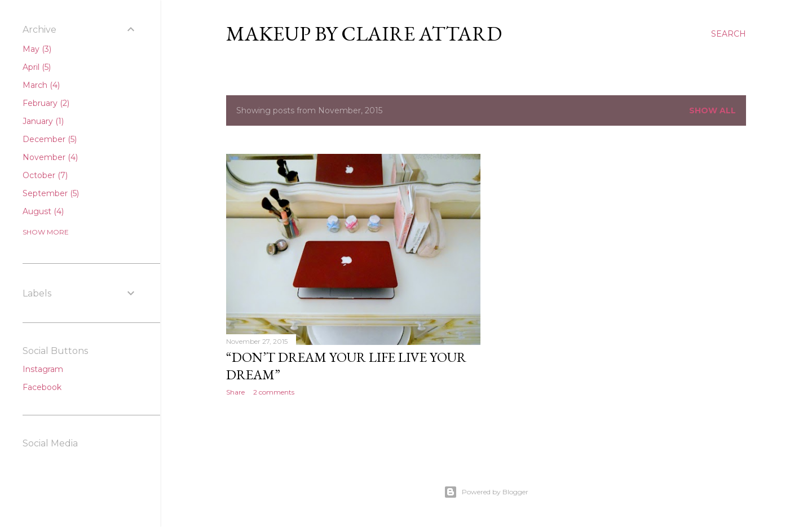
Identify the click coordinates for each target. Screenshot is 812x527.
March (41, 85)
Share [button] (235, 392)
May (37, 49)
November (50, 157)
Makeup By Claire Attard (364, 34)
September (51, 193)
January (43, 121)
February (46, 103)
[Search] (729, 34)
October (45, 175)
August (43, 211)
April (37, 67)
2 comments (274, 392)
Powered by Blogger (486, 492)
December (50, 139)
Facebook (42, 387)
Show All (712, 110)
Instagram (43, 369)
